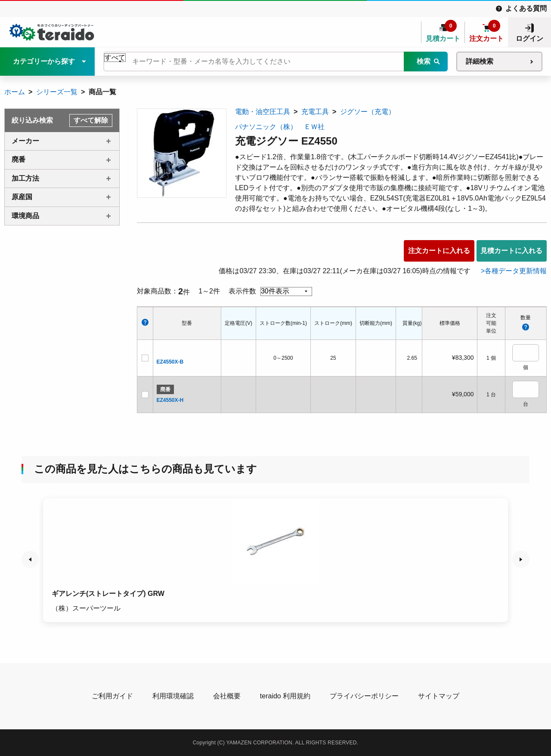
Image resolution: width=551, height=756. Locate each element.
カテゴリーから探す (44, 61)
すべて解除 (91, 120)
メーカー (25, 141)
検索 (424, 61)
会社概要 (227, 696)
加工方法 (25, 178)
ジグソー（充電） (368, 112)
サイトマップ (439, 696)
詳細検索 (480, 61)
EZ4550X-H (170, 400)
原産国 (22, 197)
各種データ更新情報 (516, 271)
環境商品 (25, 216)
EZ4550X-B (170, 362)
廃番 (19, 159)
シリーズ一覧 (57, 92)
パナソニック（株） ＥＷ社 (280, 127)
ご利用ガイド (112, 696)
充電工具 (315, 112)
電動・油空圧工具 (263, 112)
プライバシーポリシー (364, 696)
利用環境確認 (173, 696)
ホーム (15, 92)
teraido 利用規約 (285, 696)
